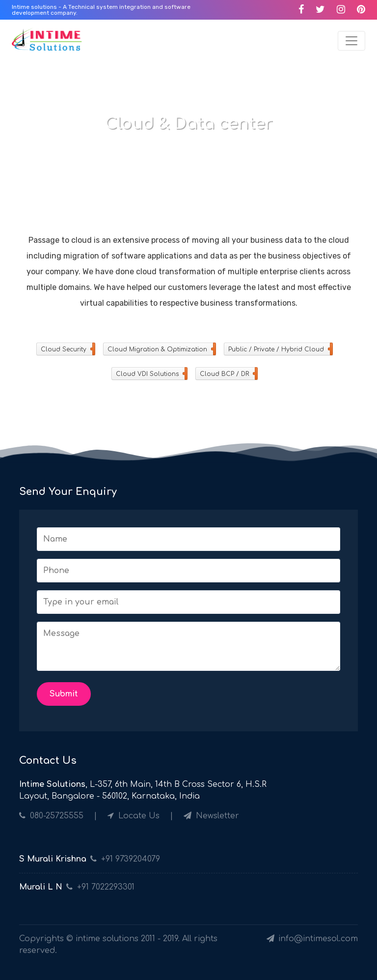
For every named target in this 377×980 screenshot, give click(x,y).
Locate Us (135, 816)
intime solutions (107, 939)
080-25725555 (51, 816)
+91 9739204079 (131, 859)
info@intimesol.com (312, 939)
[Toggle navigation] (351, 41)
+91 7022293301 (106, 887)
